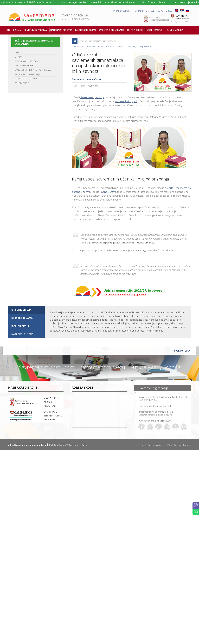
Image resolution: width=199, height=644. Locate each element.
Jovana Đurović (108, 192)
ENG (177, 11)
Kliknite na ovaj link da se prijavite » (125, 294)
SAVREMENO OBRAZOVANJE (27, 74)
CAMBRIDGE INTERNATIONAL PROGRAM (33, 70)
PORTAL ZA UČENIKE (121, 11)
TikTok (159, 427)
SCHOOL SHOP (22, 83)
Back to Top (181, 351)
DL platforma (165, 11)
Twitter (150, 427)
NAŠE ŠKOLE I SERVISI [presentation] (23, 334)
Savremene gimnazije (92, 97)
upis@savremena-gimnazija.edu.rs (155, 415)
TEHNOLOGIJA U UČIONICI (27, 79)
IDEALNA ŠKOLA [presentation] (20, 326)
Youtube (175, 427)
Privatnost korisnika (183, 445)
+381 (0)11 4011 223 (148, 400)
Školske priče (95, 41)
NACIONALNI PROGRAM (25, 66)
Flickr (184, 427)
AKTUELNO (83, 41)
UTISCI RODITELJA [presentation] (21, 310)
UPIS (17, 52)
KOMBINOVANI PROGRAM (26, 61)
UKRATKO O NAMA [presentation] (22, 318)
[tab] (26, 310)
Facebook (142, 427)
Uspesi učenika (109, 41)
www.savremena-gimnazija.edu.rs (155, 421)
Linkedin (167, 427)
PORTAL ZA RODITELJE (144, 11)
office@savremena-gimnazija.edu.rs (156, 412)
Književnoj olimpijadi (126, 101)
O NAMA (18, 57)
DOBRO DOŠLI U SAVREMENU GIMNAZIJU (68, 445)
